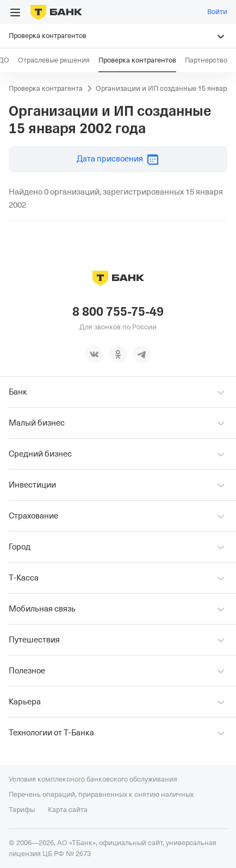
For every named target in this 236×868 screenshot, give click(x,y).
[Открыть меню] (15, 13)
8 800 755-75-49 (118, 312)
